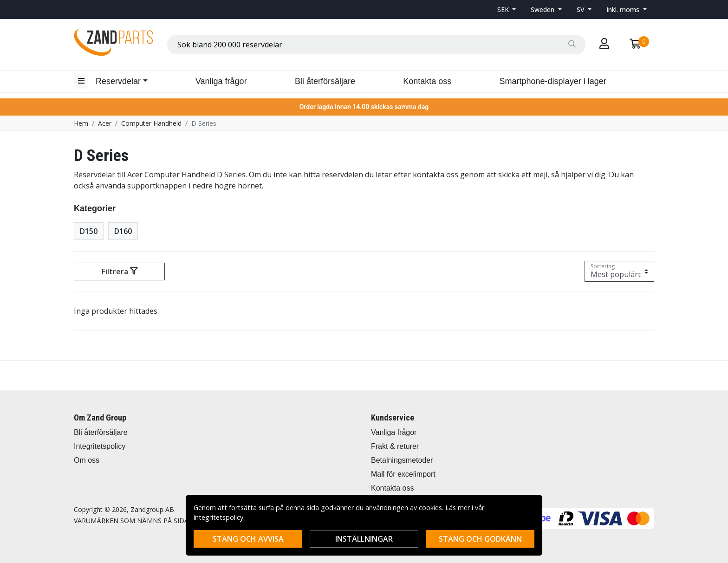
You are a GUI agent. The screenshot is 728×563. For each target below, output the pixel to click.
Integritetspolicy (100, 446)
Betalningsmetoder (402, 460)
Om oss (87, 460)
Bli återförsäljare (325, 81)
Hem (81, 123)
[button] (507, 10)
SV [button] (582, 10)
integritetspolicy (218, 517)
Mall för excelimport (403, 474)
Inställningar (364, 539)
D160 (123, 231)
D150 (89, 231)
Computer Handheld (151, 123)
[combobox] (376, 45)
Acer (105, 123)
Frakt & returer (395, 446)
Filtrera (120, 272)
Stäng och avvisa (248, 539)
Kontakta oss (427, 81)
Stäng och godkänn (480, 539)
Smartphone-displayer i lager (553, 81)
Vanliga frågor (221, 81)
